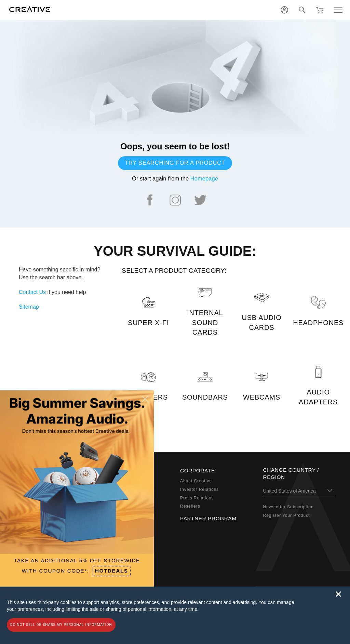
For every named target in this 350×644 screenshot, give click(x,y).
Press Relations (197, 498)
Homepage (204, 179)
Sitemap (29, 307)
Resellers (190, 506)
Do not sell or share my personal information (61, 625)
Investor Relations (199, 489)
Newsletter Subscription (288, 507)
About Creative (196, 481)
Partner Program (208, 518)
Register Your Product (287, 515)
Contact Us (32, 292)
